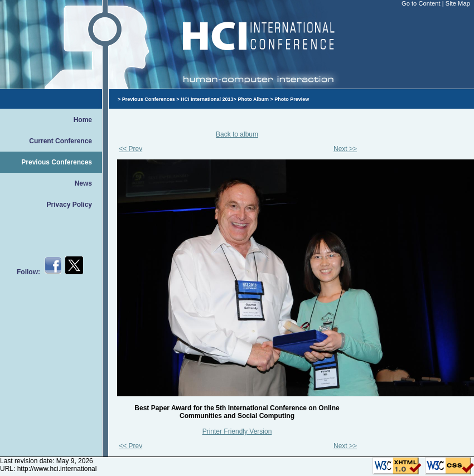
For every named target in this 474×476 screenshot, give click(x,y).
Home (83, 120)
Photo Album (253, 99)
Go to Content (422, 3)
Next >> (345, 149)
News (83, 183)
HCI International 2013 (207, 99)
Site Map (458, 3)
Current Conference (61, 141)
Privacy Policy (69, 205)
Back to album (237, 134)
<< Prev (130, 149)
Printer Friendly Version (237, 431)
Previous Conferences (57, 162)
